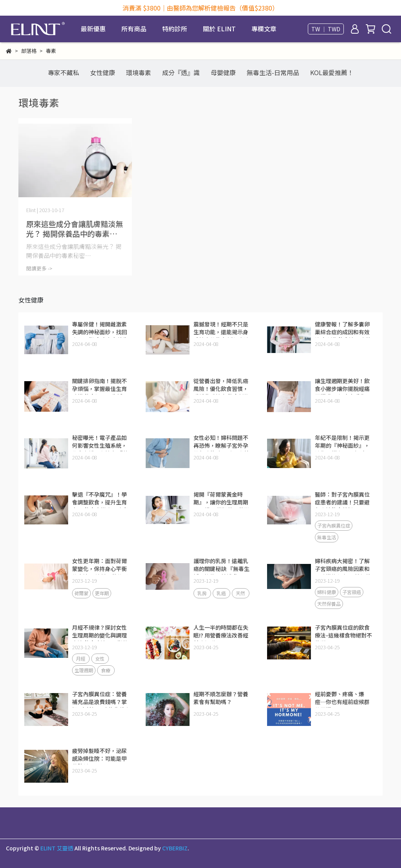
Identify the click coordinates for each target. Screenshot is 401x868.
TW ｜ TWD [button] (326, 29)
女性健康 (103, 72)
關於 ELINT (219, 29)
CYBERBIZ (175, 848)
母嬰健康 (223, 72)
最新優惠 (93, 29)
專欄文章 (264, 29)
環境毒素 (139, 72)
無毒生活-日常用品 (273, 72)
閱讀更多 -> (39, 268)
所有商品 (134, 29)
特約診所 (175, 29)
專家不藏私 (63, 72)
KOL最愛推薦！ (332, 72)
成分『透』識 (181, 72)
